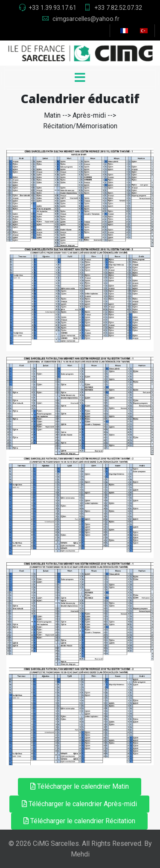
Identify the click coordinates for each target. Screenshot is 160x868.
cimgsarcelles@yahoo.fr (86, 19)
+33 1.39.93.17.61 (52, 8)
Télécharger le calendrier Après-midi (79, 804)
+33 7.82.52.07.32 (118, 8)
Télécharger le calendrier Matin (80, 786)
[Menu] (80, 78)
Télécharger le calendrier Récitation (79, 821)
